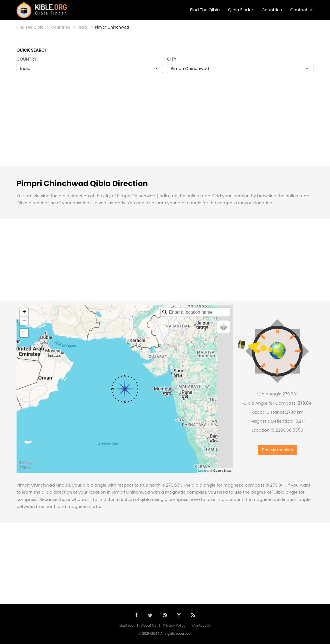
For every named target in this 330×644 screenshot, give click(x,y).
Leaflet (203, 471)
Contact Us (302, 10)
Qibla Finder (241, 10)
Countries (272, 10)
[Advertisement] (165, 126)
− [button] (24, 321)
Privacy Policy (174, 625)
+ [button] (24, 312)
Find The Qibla (205, 10)
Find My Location (278, 450)
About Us (149, 625)
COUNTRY (27, 59)
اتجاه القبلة (127, 625)
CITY (172, 59)
